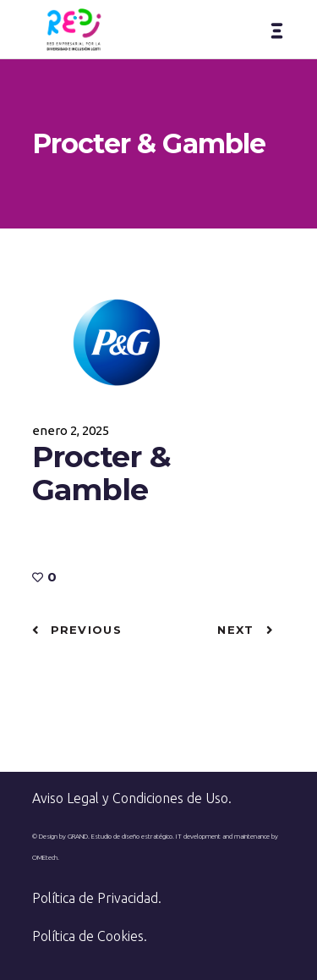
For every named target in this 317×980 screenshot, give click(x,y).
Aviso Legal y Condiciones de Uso (130, 798)
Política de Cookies (88, 936)
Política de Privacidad (95, 898)
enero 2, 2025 (71, 430)
